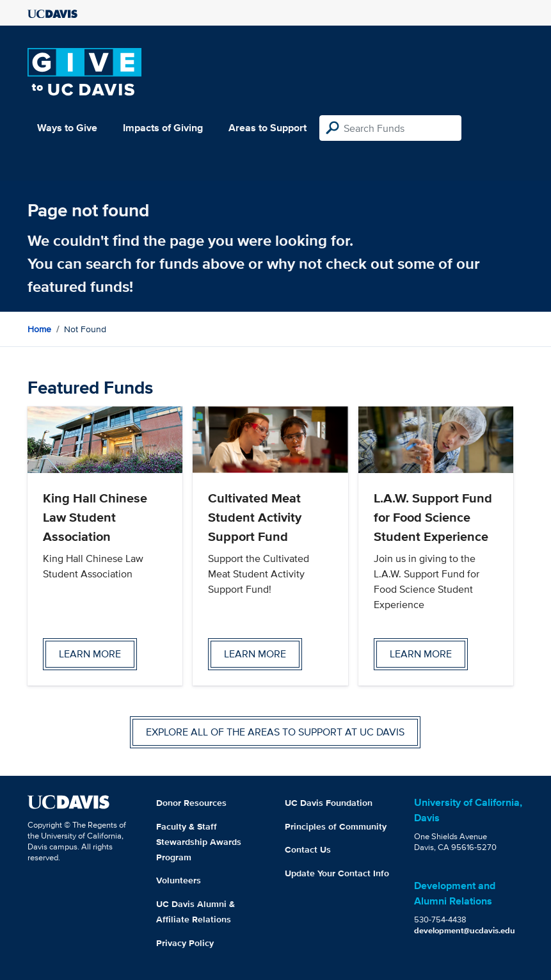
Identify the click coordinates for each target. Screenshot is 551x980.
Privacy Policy (185, 943)
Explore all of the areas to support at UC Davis (275, 732)
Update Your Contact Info (337, 873)
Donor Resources (191, 803)
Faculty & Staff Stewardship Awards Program (199, 842)
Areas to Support (268, 128)
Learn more (90, 654)
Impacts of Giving (163, 128)
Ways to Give (67, 128)
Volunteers (179, 880)
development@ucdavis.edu (465, 930)
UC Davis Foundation (329, 803)
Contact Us (308, 849)
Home (39, 329)
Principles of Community (336, 826)
